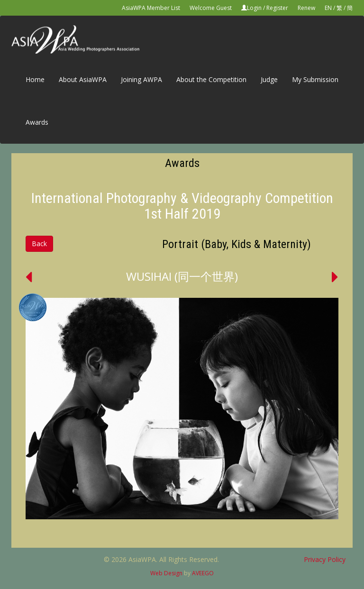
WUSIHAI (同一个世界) (182, 276)
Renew (306, 8)
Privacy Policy (325, 559)
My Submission (315, 79)
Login (254, 8)
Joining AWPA (141, 79)
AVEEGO (203, 573)
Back (39, 244)
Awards (37, 122)
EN (328, 8)
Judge (269, 79)
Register (277, 8)
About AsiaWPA (83, 79)
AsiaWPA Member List (151, 8)
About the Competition (211, 79)
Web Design (166, 573)
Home (35, 79)
